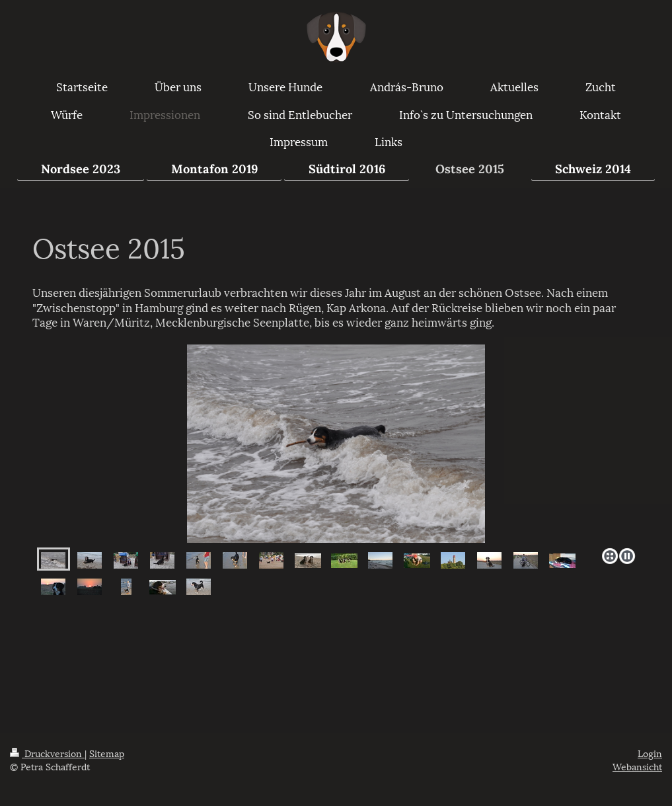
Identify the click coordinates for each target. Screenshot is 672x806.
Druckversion (47, 753)
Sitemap (107, 753)
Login (650, 753)
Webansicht (637, 766)
